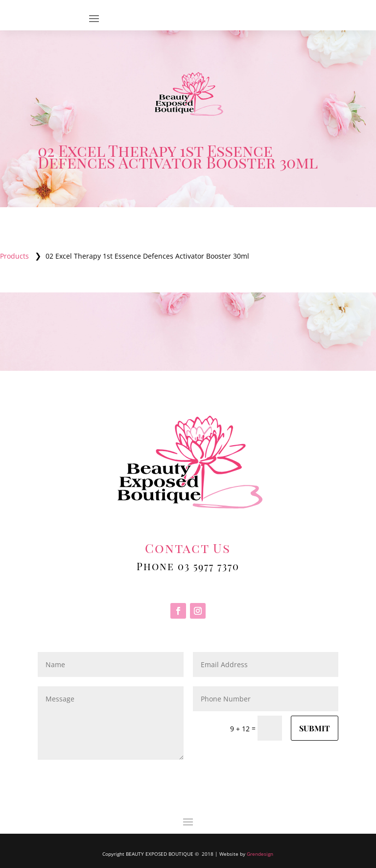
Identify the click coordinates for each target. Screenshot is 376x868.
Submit (315, 728)
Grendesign (260, 854)
